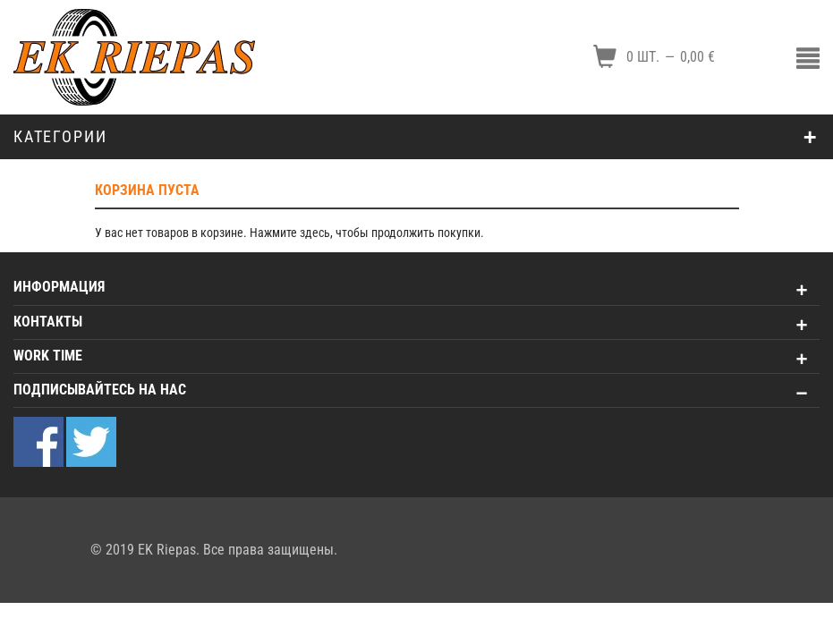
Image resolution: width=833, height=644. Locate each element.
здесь (315, 233)
